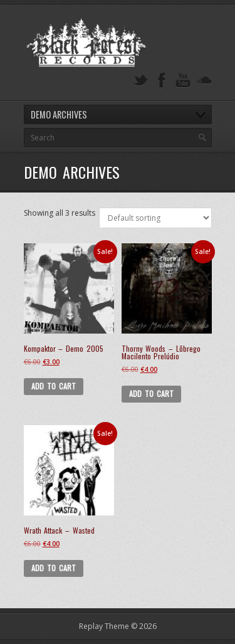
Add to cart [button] (54, 386)
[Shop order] (155, 218)
